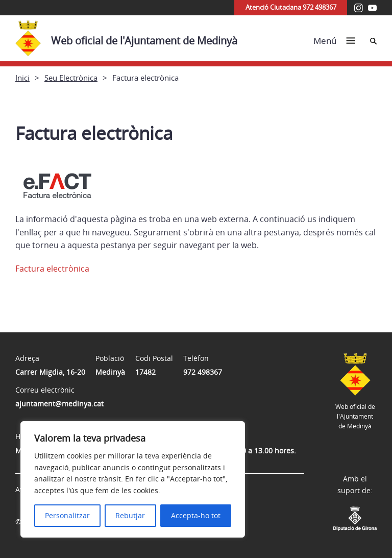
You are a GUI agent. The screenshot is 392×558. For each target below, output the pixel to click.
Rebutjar (130, 515)
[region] (133, 479)
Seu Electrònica (71, 78)
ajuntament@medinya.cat (59, 404)
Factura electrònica (52, 269)
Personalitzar (67, 515)
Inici (22, 78)
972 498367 (203, 372)
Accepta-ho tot (196, 515)
